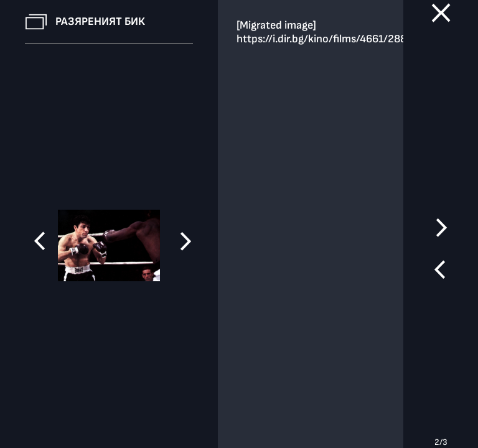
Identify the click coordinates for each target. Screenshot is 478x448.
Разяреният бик (100, 21)
